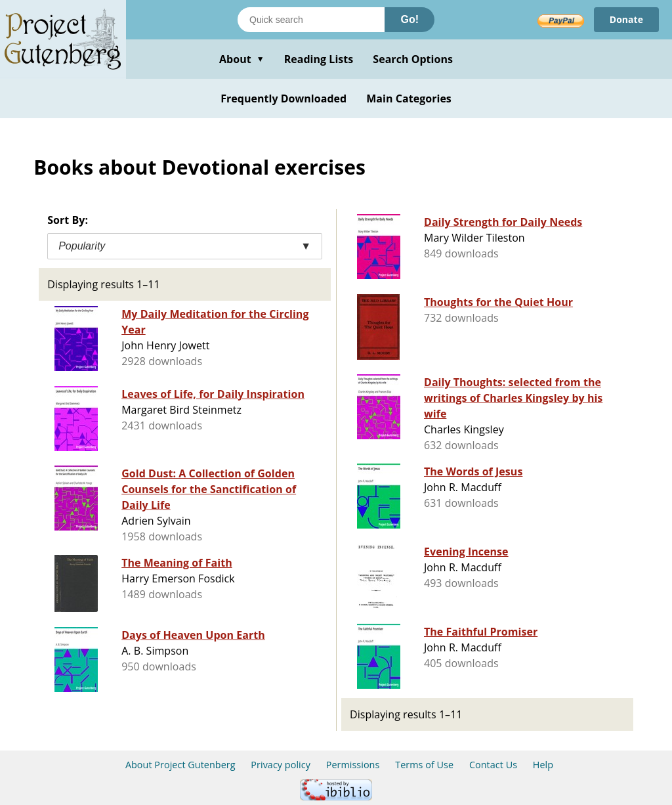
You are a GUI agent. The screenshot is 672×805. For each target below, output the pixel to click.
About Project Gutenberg (180, 765)
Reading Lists (319, 59)
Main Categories (409, 98)
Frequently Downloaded (283, 98)
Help (543, 765)
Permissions (353, 765)
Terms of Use (424, 765)
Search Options (413, 59)
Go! (409, 19)
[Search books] (311, 20)
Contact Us (493, 765)
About (242, 59)
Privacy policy (281, 765)
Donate (626, 19)
